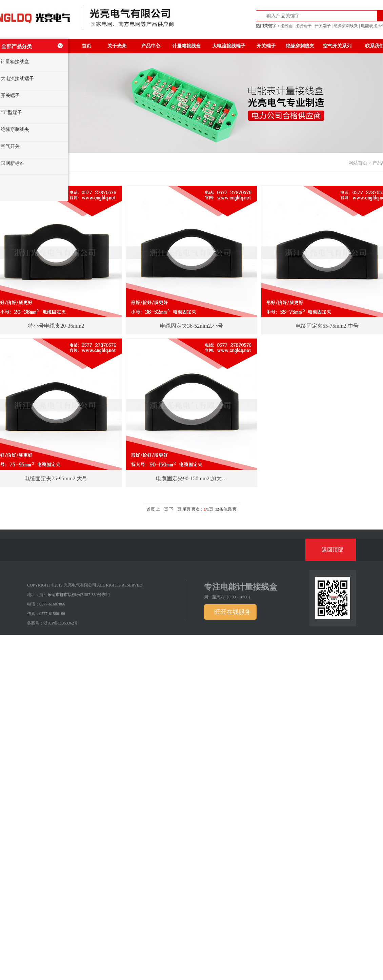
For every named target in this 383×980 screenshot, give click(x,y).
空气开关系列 (337, 46)
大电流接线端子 (229, 46)
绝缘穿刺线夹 (346, 26)
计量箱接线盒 (186, 46)
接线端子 (303, 26)
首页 (86, 46)
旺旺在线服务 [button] (232, 612)
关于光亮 (117, 46)
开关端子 (323, 26)
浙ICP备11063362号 (61, 623)
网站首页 (358, 163)
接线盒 (286, 26)
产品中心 (151, 46)
